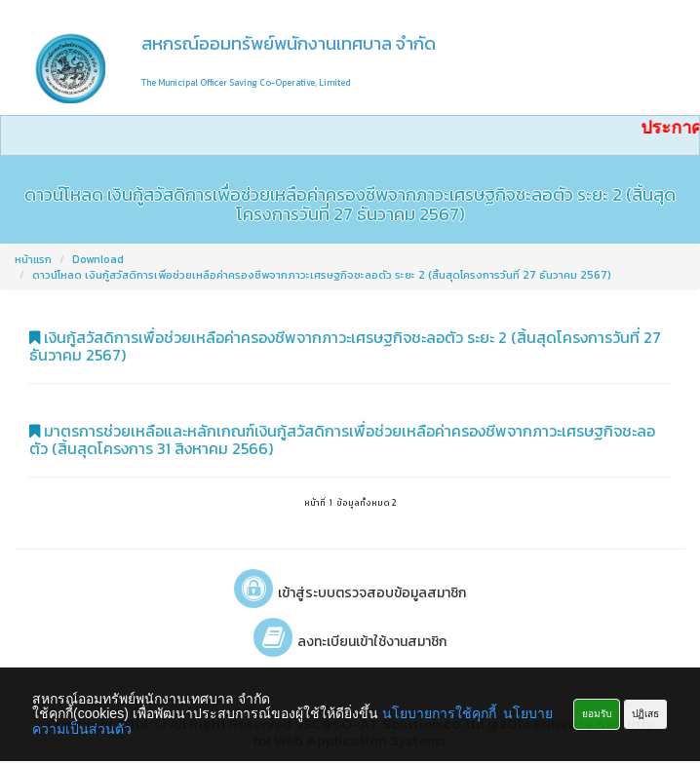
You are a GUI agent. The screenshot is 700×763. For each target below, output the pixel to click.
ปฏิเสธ (645, 714)
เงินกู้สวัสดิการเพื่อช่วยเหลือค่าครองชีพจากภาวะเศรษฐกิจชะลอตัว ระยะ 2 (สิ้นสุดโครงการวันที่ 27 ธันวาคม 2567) (345, 346)
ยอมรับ (597, 714)
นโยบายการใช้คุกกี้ (439, 713)
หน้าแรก (33, 259)
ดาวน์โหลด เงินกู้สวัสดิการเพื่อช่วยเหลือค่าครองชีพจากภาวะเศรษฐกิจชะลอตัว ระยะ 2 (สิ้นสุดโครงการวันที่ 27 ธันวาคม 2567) (322, 275)
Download (98, 259)
